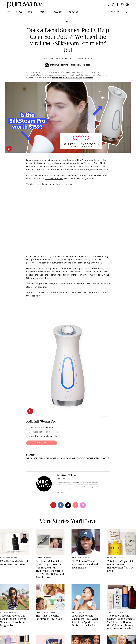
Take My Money (99, 175)
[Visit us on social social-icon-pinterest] (113, 5)
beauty (68, 22)
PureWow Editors (60, 65)
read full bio (60, 492)
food (31, 12)
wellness (58, 12)
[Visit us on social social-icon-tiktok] (109, 5)
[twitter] (68, 505)
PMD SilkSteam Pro (54, 179)
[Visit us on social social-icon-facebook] (117, 5)
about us (74, 12)
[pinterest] (9, 149)
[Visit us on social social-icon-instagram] (122, 5)
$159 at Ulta (42, 443)
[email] (83, 505)
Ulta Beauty (106, 416)
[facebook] (61, 505)
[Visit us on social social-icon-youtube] (127, 5)
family (43, 12)
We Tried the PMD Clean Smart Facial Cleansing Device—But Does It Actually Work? (68, 458)
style (19, 12)
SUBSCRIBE (114, 12)
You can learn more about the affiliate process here (72, 78)
